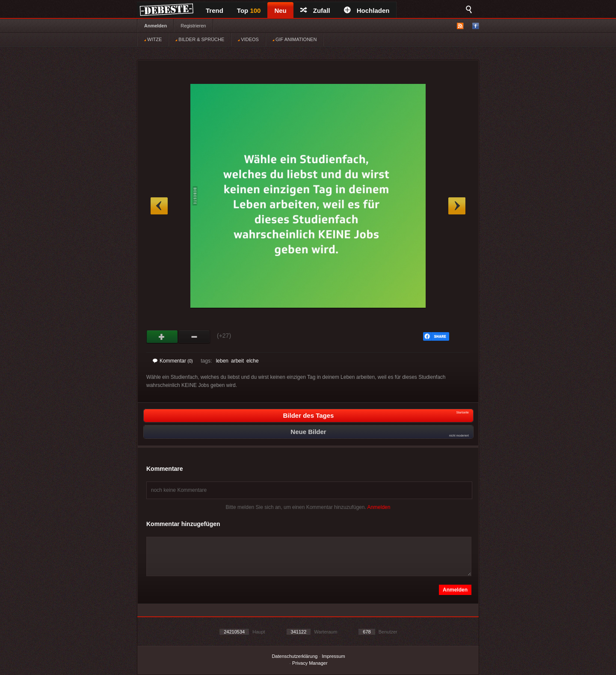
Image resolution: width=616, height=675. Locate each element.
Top (249, 10)
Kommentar (173, 361)
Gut (162, 337)
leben (222, 361)
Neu (280, 10)
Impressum (333, 656)
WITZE (153, 39)
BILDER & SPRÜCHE (200, 39)
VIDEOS (248, 39)
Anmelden (155, 26)
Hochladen (367, 10)
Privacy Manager (310, 663)
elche (253, 361)
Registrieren (193, 26)
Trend (215, 10)
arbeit (237, 361)
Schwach (194, 337)
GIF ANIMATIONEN (295, 39)
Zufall (315, 10)
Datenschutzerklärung (295, 656)
